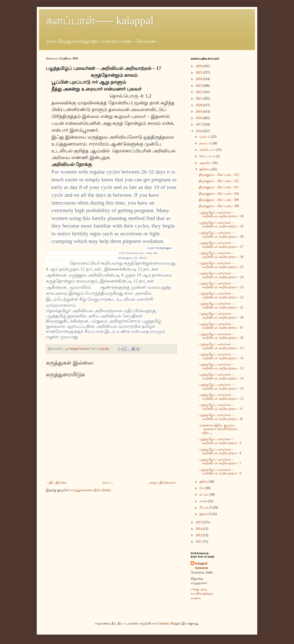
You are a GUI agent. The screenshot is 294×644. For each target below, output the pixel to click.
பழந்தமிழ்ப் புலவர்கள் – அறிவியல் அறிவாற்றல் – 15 (221, 366)
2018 (199, 118)
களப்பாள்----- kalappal (100, 21)
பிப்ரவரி (206, 508)
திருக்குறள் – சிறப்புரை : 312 (219, 181)
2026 (199, 66)
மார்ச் (204, 501)
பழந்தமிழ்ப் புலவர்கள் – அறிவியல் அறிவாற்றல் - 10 (221, 417)
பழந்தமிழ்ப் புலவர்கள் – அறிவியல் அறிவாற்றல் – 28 (221, 235)
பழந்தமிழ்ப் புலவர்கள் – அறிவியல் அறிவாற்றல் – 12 (221, 397)
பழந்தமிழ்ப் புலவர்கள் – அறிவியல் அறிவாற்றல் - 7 (220, 462)
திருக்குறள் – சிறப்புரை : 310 (219, 194)
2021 (199, 98)
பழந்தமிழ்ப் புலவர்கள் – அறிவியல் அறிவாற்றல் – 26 (221, 255)
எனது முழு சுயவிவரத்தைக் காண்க (202, 594)
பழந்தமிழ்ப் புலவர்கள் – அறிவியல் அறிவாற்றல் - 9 (220, 441)
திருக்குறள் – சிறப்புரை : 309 (219, 200)
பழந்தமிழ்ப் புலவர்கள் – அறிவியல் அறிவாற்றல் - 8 (220, 451)
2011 (199, 542)
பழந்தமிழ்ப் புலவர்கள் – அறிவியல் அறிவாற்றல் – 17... (222, 346)
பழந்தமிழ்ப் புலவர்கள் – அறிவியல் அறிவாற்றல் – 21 (221, 305)
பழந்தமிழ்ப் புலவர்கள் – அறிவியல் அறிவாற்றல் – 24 (221, 275)
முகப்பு (107, 483)
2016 (199, 131)
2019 (199, 112)
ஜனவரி (205, 514)
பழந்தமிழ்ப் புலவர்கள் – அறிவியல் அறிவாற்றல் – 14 (221, 376)
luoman (164, 623)
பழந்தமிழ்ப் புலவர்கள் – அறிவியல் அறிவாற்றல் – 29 (221, 225)
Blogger (176, 623)
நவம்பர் (206, 143)
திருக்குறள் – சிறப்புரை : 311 (219, 187)
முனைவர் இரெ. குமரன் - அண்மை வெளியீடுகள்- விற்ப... (218, 429)
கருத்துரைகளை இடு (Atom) (91, 490)
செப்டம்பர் (208, 156)
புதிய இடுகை (57, 483)
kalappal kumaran (202, 566)
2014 (199, 529)
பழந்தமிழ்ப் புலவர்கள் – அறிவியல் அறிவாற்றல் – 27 (221, 245)
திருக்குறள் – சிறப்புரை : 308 (219, 206)
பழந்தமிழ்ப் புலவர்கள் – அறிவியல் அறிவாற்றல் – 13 (221, 387)
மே (202, 488)
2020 (199, 105)
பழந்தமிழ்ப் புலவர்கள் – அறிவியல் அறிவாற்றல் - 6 (220, 472)
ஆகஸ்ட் (206, 163)
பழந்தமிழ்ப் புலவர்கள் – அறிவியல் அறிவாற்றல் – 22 (221, 295)
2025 (199, 73)
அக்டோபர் (208, 150)
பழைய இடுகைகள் (162, 483)
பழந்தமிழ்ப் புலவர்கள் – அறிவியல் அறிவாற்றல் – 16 (221, 356)
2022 (199, 92)
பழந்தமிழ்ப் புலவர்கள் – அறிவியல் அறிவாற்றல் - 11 (221, 407)
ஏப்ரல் (204, 494)
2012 (199, 535)
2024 (199, 79)
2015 (199, 522)
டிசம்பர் (205, 137)
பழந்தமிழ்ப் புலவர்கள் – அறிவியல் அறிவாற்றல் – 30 (221, 214)
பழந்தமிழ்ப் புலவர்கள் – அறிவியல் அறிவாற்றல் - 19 (221, 326)
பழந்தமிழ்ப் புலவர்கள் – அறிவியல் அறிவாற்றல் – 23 (221, 285)
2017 (199, 124)
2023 (199, 86)
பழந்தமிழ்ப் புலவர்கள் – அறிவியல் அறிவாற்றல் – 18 (221, 336)
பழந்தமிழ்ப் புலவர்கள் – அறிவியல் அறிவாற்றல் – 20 (221, 316)
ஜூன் (204, 482)
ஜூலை (205, 169)
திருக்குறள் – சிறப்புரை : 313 (219, 175)
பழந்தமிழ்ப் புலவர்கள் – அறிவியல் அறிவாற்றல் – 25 (221, 265)
